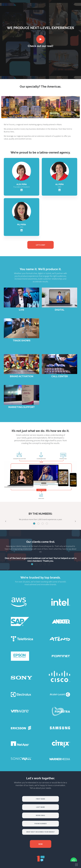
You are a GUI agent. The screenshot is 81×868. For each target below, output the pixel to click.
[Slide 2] (38, 524)
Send (41, 844)
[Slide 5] (49, 564)
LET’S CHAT (40, 245)
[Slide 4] (47, 524)
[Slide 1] (34, 524)
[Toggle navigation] (76, 865)
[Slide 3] (43, 524)
